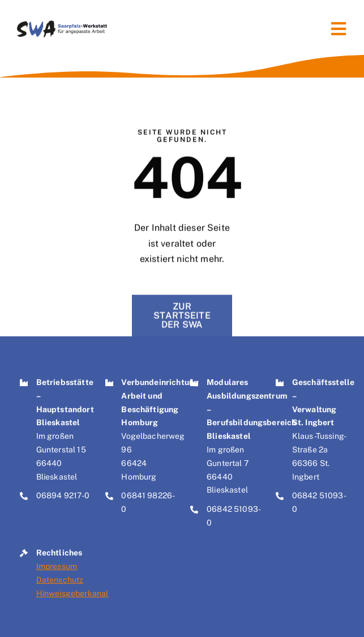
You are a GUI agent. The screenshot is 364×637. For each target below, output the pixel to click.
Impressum (57, 566)
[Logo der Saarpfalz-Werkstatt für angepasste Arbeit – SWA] (62, 25)
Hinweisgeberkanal (72, 593)
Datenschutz (60, 580)
